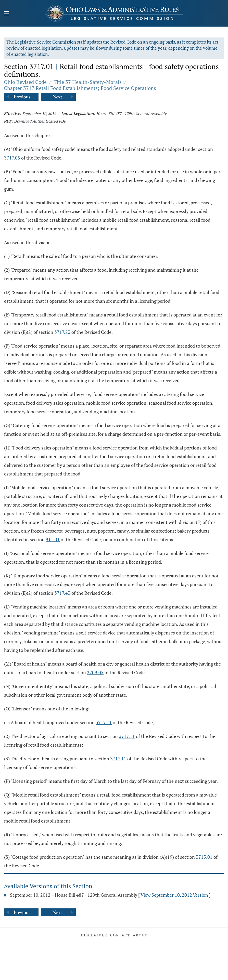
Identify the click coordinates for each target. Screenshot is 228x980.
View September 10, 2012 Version (174, 895)
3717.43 (62, 593)
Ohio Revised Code (25, 82)
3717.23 (62, 332)
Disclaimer (94, 935)
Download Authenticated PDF (40, 121)
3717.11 (104, 722)
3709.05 (95, 672)
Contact (120, 935)
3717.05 (12, 158)
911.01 (53, 539)
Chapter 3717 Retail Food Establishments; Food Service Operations (80, 88)
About (140, 935)
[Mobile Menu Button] (6, 14)
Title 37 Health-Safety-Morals (88, 82)
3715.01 (204, 857)
